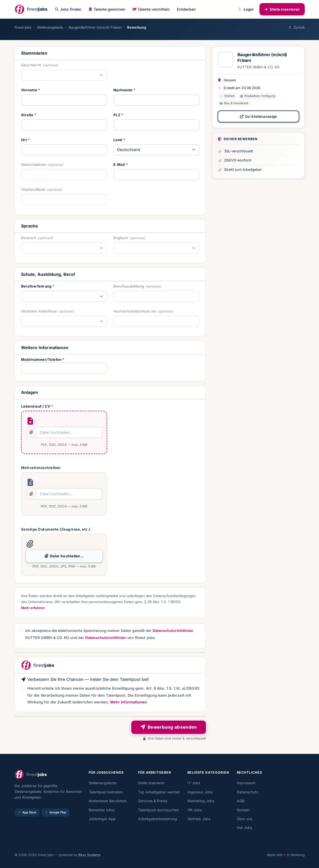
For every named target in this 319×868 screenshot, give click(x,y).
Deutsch (29, 238)
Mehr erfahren (33, 608)
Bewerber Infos (102, 810)
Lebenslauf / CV (36, 406)
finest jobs (23, 27)
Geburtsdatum (34, 165)
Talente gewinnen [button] (107, 9)
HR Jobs (195, 810)
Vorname (29, 90)
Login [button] (245, 9)
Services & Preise (153, 801)
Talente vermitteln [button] (151, 9)
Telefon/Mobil (33, 190)
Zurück (296, 27)
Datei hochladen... (64, 556)
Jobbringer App (102, 819)
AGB (241, 801)
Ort (24, 140)
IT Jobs (194, 783)
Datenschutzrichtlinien (173, 631)
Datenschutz (248, 792)
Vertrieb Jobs (199, 819)
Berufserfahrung (36, 286)
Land (118, 140)
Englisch (121, 238)
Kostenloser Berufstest (108, 801)
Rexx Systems (89, 855)
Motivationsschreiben (41, 468)
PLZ (117, 115)
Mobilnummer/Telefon (41, 360)
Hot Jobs (245, 828)
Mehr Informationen (129, 702)
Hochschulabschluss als (135, 311)
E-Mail (119, 165)
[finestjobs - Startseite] (31, 9)
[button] (21, 630)
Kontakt (243, 810)
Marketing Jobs (201, 801)
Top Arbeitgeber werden (159, 792)
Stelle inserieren (282, 9)
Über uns (245, 819)
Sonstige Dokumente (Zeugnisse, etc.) (56, 529)
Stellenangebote (50, 27)
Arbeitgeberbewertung (158, 819)
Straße (27, 115)
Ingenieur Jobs (200, 792)
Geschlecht (31, 65)
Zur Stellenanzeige (258, 116)
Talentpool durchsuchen (158, 810)
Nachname (123, 90)
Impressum (246, 783)
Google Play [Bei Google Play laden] (56, 812)
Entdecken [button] (186, 9)
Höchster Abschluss (39, 311)
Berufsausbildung (129, 286)
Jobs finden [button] (68, 9)
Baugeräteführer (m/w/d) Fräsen (95, 27)
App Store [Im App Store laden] (27, 812)
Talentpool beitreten (106, 792)
